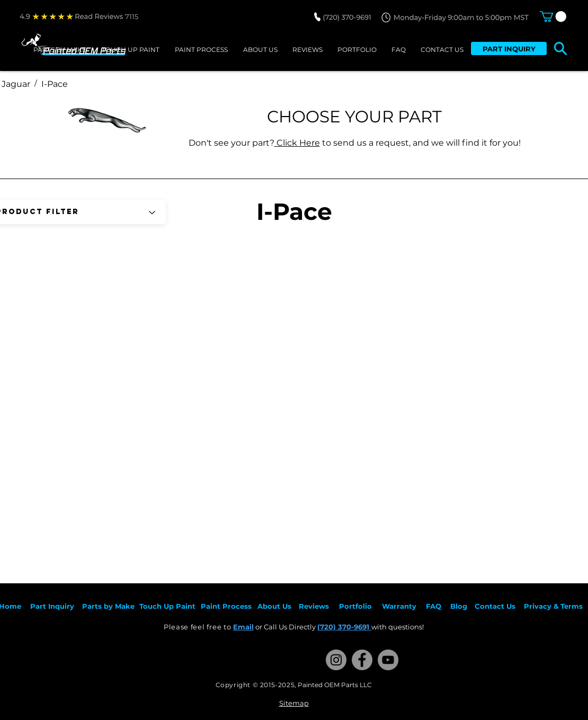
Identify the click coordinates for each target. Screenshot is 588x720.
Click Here (297, 143)
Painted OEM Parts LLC (335, 685)
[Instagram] (336, 660)
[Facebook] (362, 660)
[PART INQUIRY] (509, 48)
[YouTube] (388, 660)
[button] (553, 16)
